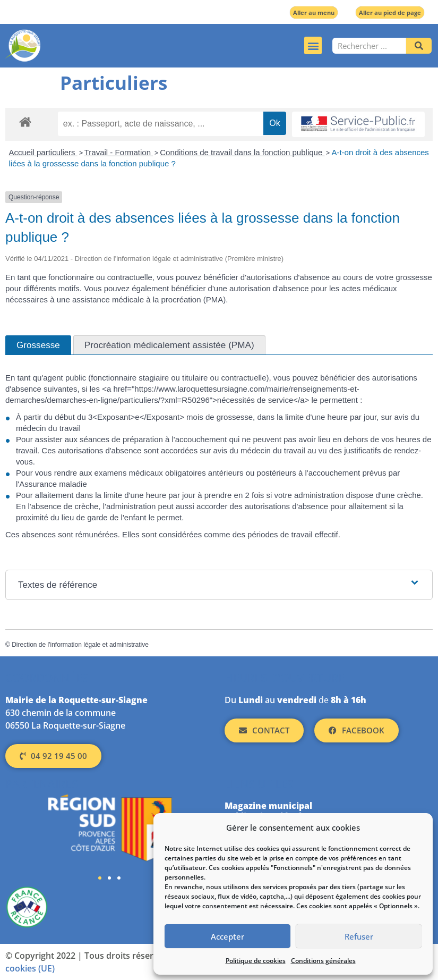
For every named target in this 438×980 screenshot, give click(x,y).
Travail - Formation (119, 152)
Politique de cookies (256, 961)
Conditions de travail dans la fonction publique (242, 152)
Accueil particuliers (43, 152)
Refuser (359, 936)
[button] (313, 45)
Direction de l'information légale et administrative (80, 645)
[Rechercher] (419, 46)
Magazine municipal (268, 806)
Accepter (227, 936)
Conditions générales (323, 961)
